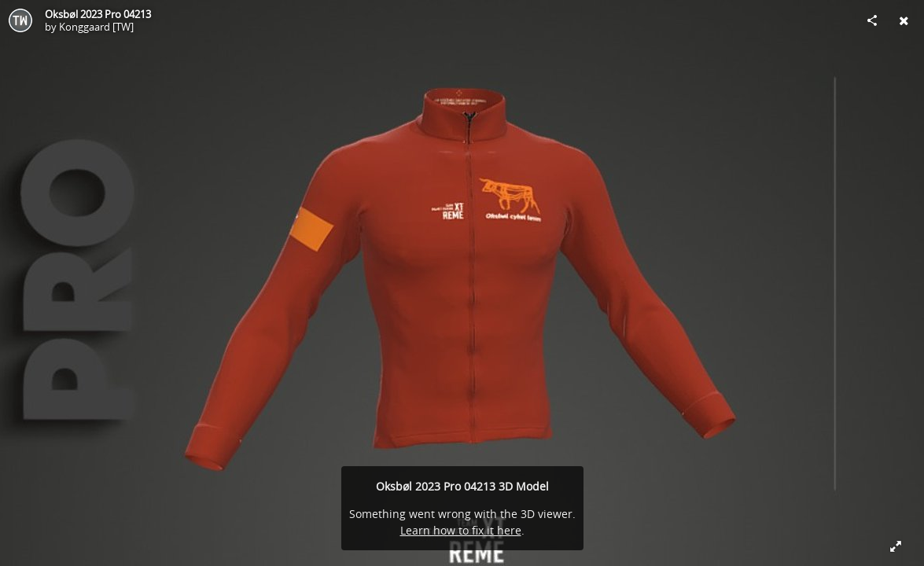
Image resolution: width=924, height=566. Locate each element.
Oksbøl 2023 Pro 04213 (98, 14)
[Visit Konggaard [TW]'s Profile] (20, 20)
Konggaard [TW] (96, 27)
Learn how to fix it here (461, 530)
